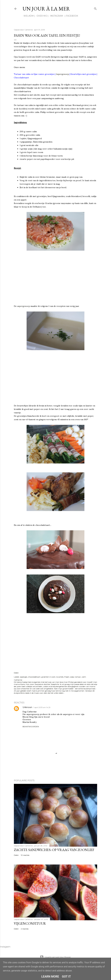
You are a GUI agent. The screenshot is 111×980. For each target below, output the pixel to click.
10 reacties (25, 855)
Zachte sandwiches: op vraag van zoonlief (54, 850)
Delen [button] (16, 673)
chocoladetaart (34, 677)
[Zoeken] (95, 8)
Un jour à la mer (46, 9)
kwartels (60, 677)
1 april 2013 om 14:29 (42, 707)
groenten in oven (48, 677)
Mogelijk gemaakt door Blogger (55, 957)
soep (72, 677)
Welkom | (28, 16)
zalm (84, 677)
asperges (24, 677)
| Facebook (70, 16)
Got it (66, 977)
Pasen (67, 677)
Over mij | (41, 16)
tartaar (78, 677)
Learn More (50, 977)
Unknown (27, 707)
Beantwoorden (31, 727)
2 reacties (25, 929)
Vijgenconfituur (30, 923)
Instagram (55, 16)
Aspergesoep (62, 74)
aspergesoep (24, 306)
